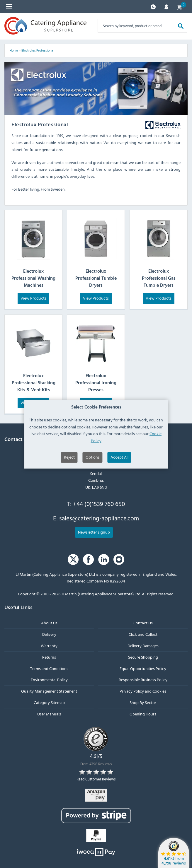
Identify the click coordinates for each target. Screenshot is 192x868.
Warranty (49, 646)
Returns (49, 657)
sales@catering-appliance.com (99, 518)
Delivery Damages (143, 646)
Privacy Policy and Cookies (143, 691)
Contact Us (143, 623)
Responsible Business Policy (143, 680)
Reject (69, 481)
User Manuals (49, 714)
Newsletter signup (94, 532)
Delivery (49, 634)
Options (93, 481)
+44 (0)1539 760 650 (99, 504)
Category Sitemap (49, 702)
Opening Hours (143, 714)
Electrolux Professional (38, 50)
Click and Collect (143, 634)
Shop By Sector (143, 702)
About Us (49, 623)
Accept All (119, 481)
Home (14, 50)
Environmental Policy (49, 680)
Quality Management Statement (49, 691)
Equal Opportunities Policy (143, 668)
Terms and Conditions (49, 668)
